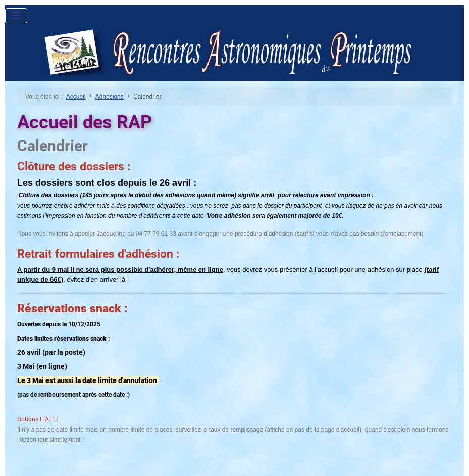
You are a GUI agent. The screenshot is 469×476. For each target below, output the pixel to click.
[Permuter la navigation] (16, 16)
